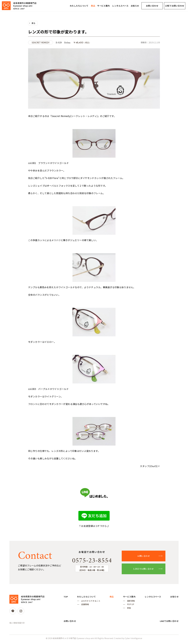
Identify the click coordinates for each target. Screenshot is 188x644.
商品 (93, 6)
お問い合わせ (152, 6)
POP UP (142, 606)
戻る (34, 23)
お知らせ (135, 6)
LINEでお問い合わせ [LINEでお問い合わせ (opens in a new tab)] (175, 6)
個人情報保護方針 (17, 623)
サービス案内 (103, 6)
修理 (141, 610)
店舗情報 (89, 606)
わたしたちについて (79, 6)
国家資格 (143, 602)
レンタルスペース (120, 6)
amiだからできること (95, 602)
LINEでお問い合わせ (146, 569)
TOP (66, 597)
